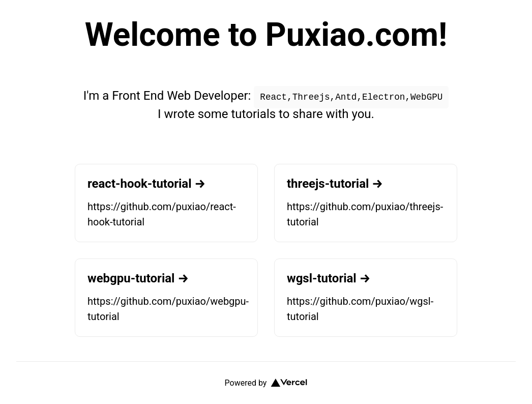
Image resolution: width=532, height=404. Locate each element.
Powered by (266, 383)
